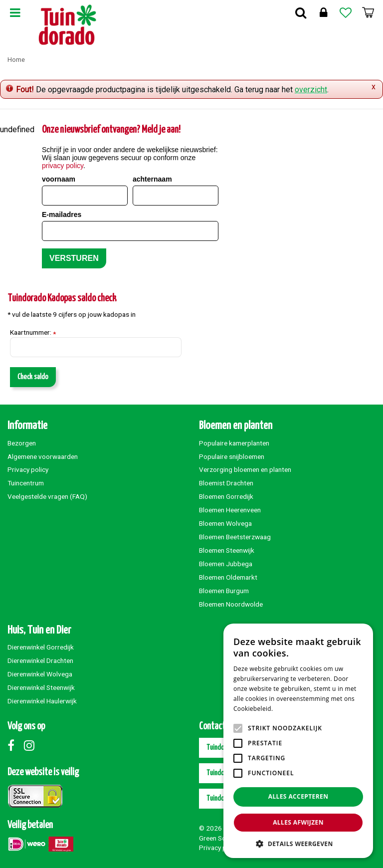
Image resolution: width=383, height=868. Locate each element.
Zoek (301, 12)
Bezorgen (22, 443)
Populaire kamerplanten (234, 443)
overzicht (311, 90)
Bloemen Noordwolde (231, 604)
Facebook (15, 745)
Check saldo (33, 377)
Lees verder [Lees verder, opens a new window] (292, 709)
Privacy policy (28, 469)
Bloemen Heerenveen (230, 510)
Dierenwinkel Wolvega (40, 674)
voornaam (59, 179)
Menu (15, 12)
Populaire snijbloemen (232, 456)
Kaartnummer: (33, 333)
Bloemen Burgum (224, 591)
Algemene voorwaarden (43, 456)
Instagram (31, 745)
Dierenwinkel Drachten (40, 660)
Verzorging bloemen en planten (245, 469)
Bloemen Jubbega (226, 564)
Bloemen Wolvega (225, 523)
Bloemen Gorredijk (226, 496)
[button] (298, 843)
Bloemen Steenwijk (227, 550)
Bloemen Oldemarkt (228, 577)
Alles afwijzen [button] (298, 822)
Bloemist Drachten (226, 483)
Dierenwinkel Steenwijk (41, 687)
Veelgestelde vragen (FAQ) (47, 496)
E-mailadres (62, 215)
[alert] (298, 741)
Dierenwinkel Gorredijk (41, 647)
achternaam (152, 179)
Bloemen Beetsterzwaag (235, 537)
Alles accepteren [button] (298, 796)
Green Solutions (222, 838)
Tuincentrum (26, 483)
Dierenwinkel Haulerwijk (42, 701)
